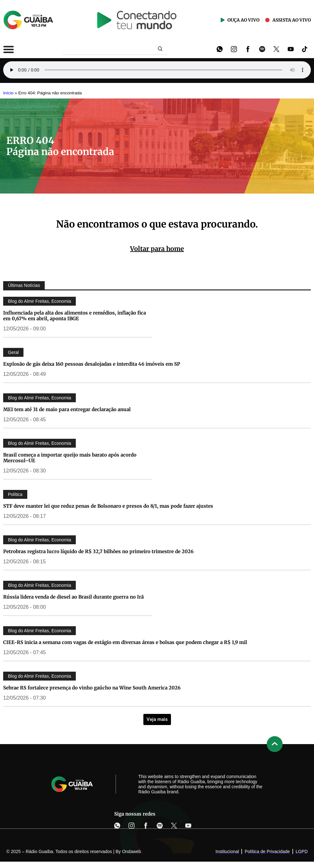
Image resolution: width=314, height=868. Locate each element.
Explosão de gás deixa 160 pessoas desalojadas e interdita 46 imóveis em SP (92, 364)
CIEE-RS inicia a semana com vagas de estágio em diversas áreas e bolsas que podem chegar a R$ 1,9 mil (125, 642)
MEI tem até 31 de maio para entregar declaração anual (67, 409)
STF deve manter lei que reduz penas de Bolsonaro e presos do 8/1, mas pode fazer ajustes (108, 506)
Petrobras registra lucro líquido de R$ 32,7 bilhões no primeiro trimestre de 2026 (98, 551)
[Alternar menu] (9, 49)
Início (8, 93)
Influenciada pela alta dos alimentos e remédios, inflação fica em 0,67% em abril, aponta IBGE (75, 316)
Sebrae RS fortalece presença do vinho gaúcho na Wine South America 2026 (92, 688)
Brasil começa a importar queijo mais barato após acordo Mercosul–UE (70, 458)
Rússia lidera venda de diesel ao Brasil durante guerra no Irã (73, 597)
